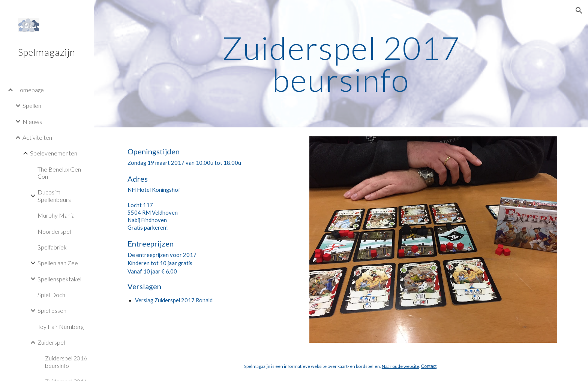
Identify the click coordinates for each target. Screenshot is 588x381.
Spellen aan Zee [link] (58, 263)
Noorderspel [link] (54, 231)
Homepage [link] (29, 90)
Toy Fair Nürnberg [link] (61, 326)
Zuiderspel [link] (51, 342)
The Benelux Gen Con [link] (59, 173)
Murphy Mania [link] (56, 215)
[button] (579, 10)
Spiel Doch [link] (51, 295)
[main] (341, 64)
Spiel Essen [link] (52, 310)
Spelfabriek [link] (52, 247)
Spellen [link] (32, 105)
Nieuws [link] (32, 122)
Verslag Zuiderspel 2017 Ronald (174, 300)
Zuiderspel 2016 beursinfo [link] (66, 362)
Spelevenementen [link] (54, 153)
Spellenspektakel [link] (59, 279)
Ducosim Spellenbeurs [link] (54, 196)
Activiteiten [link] (37, 137)
